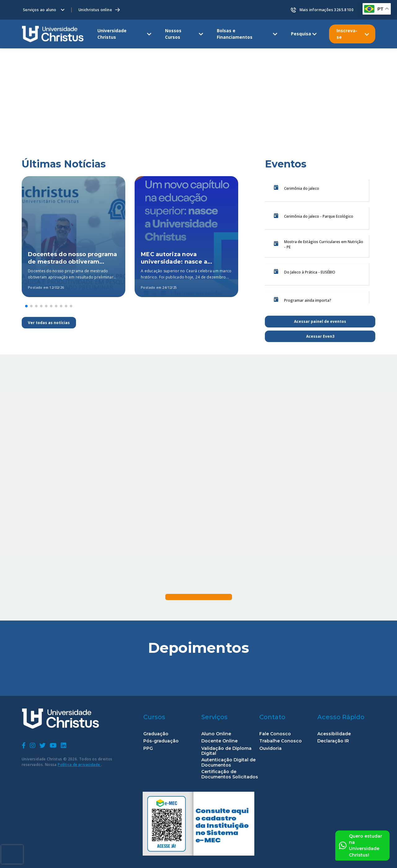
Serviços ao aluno (40, 10)
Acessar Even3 (320, 336)
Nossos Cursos (173, 34)
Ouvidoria (270, 748)
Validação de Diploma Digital (226, 751)
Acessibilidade (334, 734)
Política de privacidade (79, 765)
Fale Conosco (275, 734)
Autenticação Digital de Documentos (228, 763)
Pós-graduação (161, 741)
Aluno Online (216, 734)
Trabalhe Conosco (281, 741)
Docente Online (219, 741)
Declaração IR (333, 741)
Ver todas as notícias (49, 323)
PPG (148, 748)
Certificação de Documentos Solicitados (230, 774)
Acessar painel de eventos (320, 321)
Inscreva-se (347, 34)
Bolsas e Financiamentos (235, 34)
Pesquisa (301, 34)
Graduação (156, 734)
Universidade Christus (112, 34)
